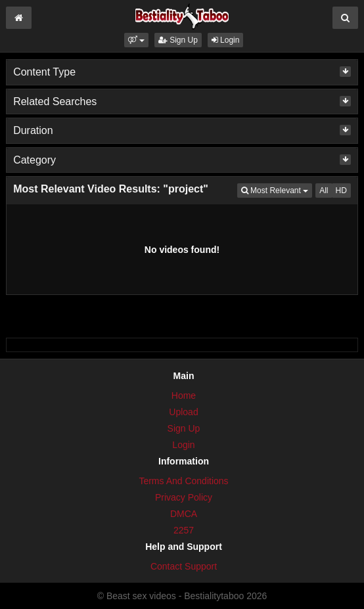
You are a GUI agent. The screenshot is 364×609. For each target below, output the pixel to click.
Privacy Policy (184, 497)
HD (341, 191)
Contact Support (184, 566)
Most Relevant (277, 190)
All (324, 191)
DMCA (184, 514)
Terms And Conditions (183, 481)
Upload (183, 412)
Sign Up (178, 40)
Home (184, 395)
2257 (184, 530)
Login (226, 40)
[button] (136, 40)
